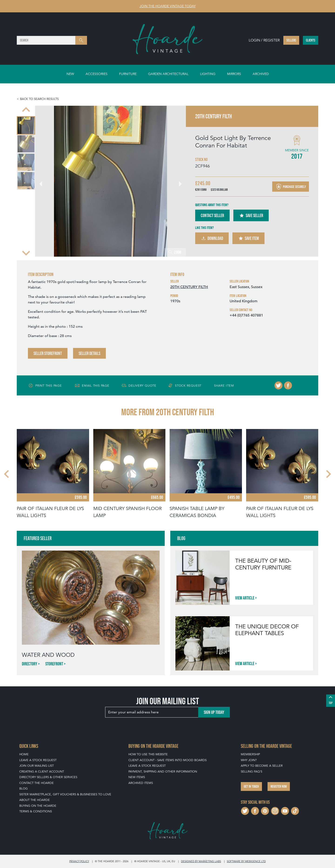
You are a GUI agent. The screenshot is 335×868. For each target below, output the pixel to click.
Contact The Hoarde (37, 783)
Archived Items (141, 783)
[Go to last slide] (44, 181)
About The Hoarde (35, 800)
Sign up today (214, 712)
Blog (23, 788)
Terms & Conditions (36, 811)
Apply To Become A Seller (262, 766)
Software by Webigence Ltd (246, 861)
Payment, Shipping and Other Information (163, 771)
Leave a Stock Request (38, 760)
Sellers (291, 40)
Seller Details (89, 353)
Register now (279, 786)
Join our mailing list (37, 766)
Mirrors (234, 74)
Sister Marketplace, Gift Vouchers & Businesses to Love (65, 794)
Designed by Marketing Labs (201, 861)
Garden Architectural (168, 74)
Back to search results (39, 99)
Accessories (97, 74)
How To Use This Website (148, 754)
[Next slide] (26, 252)
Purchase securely (291, 187)
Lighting (208, 74)
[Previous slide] (26, 110)
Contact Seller (212, 215)
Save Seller (251, 215)
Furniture (128, 74)
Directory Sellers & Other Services (48, 777)
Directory (30, 664)
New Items (137, 777)
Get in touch (251, 786)
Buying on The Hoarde (38, 806)
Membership (250, 754)
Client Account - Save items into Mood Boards (167, 760)
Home (24, 754)
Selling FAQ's (251, 771)
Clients (311, 40)
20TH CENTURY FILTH (189, 287)
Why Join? (249, 760)
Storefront (54, 664)
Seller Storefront (48, 353)
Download (212, 238)
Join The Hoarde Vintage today (168, 6)
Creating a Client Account (42, 771)
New (70, 74)
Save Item (248, 238)
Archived (261, 74)
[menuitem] (26, 125)
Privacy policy (79, 861)
